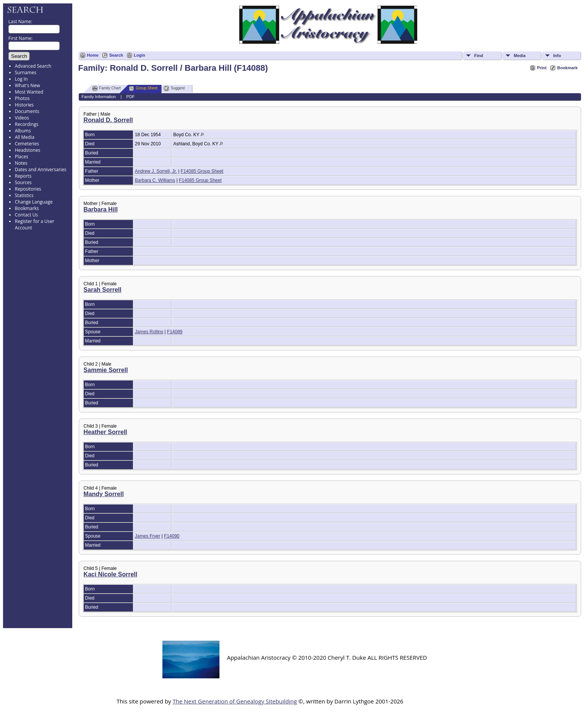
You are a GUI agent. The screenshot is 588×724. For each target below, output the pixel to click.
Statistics (24, 195)
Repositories (28, 189)
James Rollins (149, 332)
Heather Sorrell (106, 432)
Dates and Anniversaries (41, 169)
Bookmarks (27, 208)
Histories (24, 105)
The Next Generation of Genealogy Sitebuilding (235, 701)
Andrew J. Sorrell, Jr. (156, 171)
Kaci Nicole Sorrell (110, 574)
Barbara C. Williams (155, 180)
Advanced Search (33, 66)
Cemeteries (27, 144)
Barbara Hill (101, 209)
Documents (27, 111)
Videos (22, 118)
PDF (130, 97)
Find (479, 56)
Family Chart (107, 88)
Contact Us (26, 215)
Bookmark (567, 68)
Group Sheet (143, 88)
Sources (23, 182)
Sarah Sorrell (103, 290)
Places (21, 157)
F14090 (172, 536)
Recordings (27, 124)
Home (93, 55)
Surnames (25, 72)
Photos (22, 98)
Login (140, 55)
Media (520, 56)
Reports (23, 176)
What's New (27, 85)
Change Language (34, 202)
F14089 (175, 332)
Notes (21, 163)
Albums (23, 131)
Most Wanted (29, 92)
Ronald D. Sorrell (108, 120)
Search (116, 55)
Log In (21, 79)
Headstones (28, 150)
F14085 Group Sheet (202, 171)
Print (542, 68)
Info (557, 56)
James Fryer (148, 536)
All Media (25, 137)
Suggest (174, 88)
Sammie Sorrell (106, 370)
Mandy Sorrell (104, 494)
